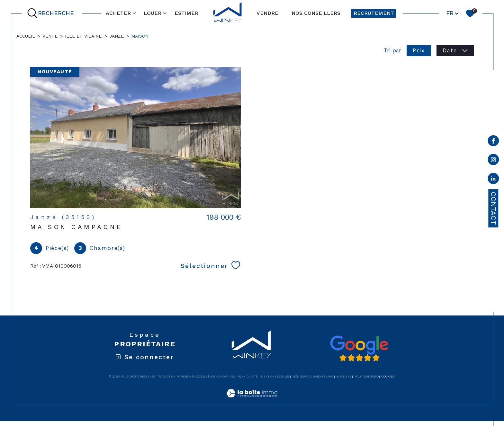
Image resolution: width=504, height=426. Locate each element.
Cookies (388, 377)
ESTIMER (186, 13)
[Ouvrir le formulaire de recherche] (52, 13)
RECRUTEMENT (374, 13)
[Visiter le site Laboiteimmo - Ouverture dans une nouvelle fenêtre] (252, 401)
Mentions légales (275, 377)
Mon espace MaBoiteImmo (313, 377)
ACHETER (118, 13)
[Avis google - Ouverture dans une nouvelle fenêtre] (359, 349)
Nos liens (344, 377)
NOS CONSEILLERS (316, 13)
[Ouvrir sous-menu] (134, 13)
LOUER (153, 13)
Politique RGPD (367, 377)
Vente (50, 36)
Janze (117, 36)
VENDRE (267, 13)
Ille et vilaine (83, 36)
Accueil (26, 36)
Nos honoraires (222, 377)
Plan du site (248, 377)
